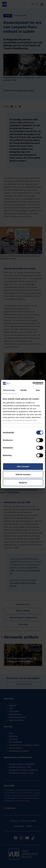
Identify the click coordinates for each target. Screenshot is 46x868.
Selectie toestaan (23, 474)
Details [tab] (24, 390)
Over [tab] (38, 390)
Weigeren (23, 483)
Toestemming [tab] (9, 390)
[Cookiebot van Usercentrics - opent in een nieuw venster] (33, 383)
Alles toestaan (23, 466)
